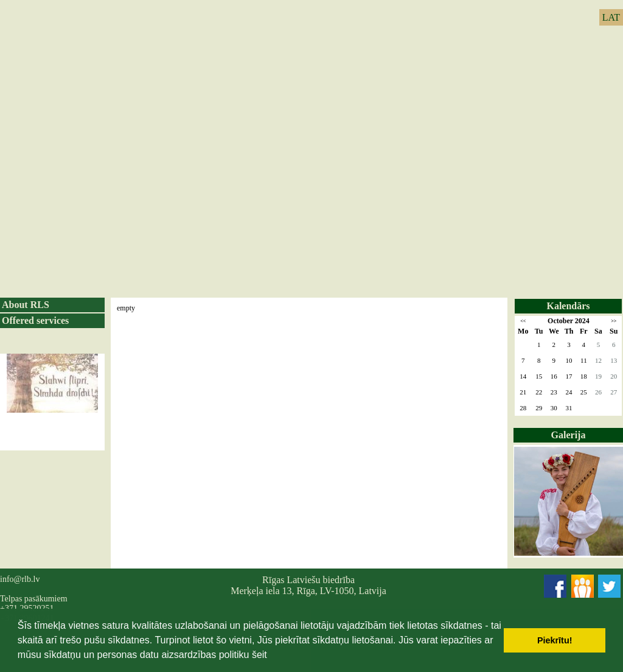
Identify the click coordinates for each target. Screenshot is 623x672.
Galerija (569, 435)
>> (614, 321)
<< (523, 321)
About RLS (26, 305)
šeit (259, 655)
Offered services (35, 320)
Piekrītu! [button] (555, 640)
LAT (611, 17)
